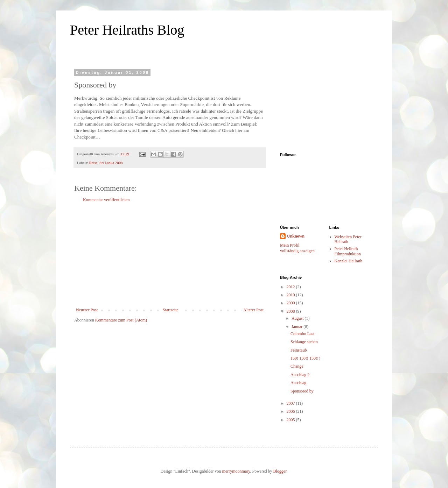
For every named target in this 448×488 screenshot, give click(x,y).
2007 (291, 403)
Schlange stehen (304, 342)
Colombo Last (302, 334)
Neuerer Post (87, 310)
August (298, 318)
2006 (291, 411)
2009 (291, 303)
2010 (291, 295)
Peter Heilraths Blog (127, 30)
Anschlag (298, 383)
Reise (93, 163)
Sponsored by (302, 391)
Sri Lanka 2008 (111, 163)
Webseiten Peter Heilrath (348, 239)
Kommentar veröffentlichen (106, 200)
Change (297, 366)
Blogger (280, 471)
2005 (291, 420)
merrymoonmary (236, 471)
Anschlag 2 (300, 375)
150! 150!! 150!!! (305, 358)
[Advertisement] (170, 255)
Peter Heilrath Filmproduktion (348, 251)
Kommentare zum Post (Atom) (121, 320)
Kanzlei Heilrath (349, 261)
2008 (291, 311)
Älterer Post (253, 310)
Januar (297, 327)
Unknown (296, 236)
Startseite (171, 310)
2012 (291, 287)
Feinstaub (299, 350)
